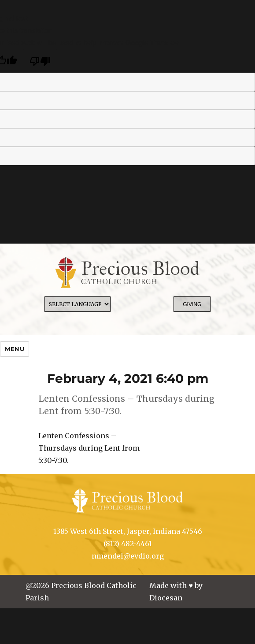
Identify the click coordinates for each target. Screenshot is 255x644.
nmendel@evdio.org (128, 556)
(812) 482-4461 (128, 544)
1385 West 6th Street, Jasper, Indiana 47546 (128, 531)
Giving (192, 304)
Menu (15, 349)
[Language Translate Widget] (78, 304)
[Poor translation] (40, 61)
